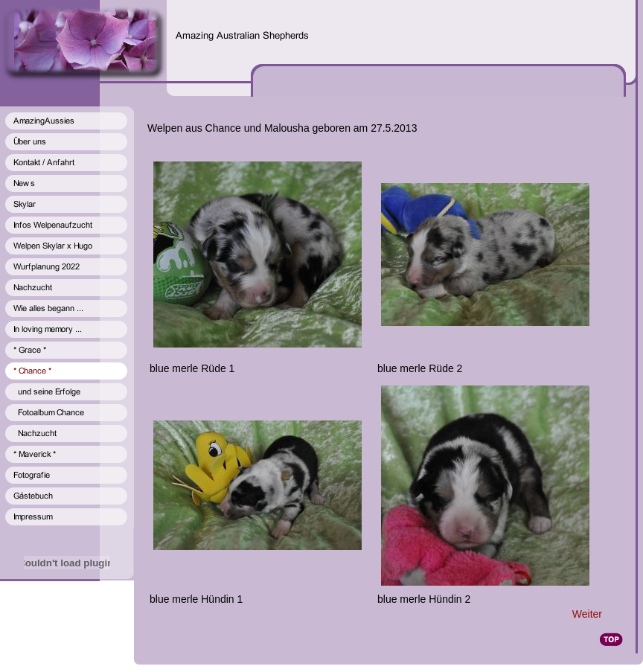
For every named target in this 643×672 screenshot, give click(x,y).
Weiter (587, 614)
